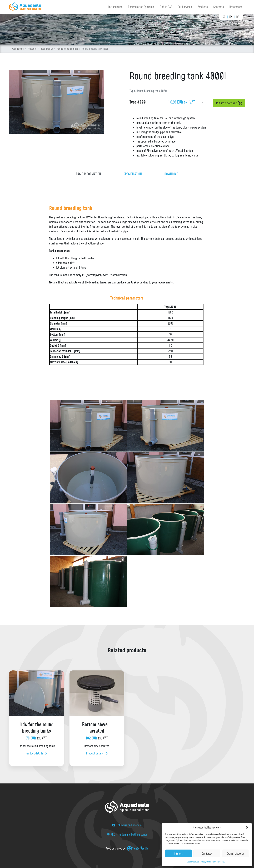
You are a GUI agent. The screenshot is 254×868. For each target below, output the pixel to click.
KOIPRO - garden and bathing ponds (127, 834)
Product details (36, 753)
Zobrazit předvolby (235, 854)
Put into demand (229, 103)
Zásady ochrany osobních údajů (213, 862)
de (238, 17)
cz (224, 17)
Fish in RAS (166, 7)
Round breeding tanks (67, 49)
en (231, 17)
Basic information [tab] (88, 174)
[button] (247, 827)
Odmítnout (207, 854)
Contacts (219, 7)
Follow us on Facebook (127, 825)
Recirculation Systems (141, 7)
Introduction (115, 7)
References (236, 7)
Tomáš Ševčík (140, 848)
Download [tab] (171, 174)
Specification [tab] (133, 174)
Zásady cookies (193, 862)
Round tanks (47, 49)
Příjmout (178, 854)
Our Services (185, 7)
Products (203, 7)
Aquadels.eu (18, 49)
